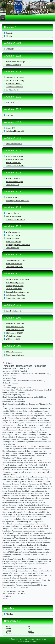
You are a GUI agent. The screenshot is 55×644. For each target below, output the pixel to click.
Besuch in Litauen (12, 238)
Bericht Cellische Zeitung (15, 80)
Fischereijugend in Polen (15, 286)
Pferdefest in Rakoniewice (15, 220)
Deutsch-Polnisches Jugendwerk (17, 292)
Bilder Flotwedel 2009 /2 (15, 330)
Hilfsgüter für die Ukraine (15, 77)
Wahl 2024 (10, 49)
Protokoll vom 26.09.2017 (15, 166)
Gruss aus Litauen (12, 248)
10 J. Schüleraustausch (14, 216)
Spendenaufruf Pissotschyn (16, 62)
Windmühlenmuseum (14, 336)
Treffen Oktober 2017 (14, 163)
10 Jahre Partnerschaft (14, 352)
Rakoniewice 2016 (13, 185)
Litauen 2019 (11, 128)
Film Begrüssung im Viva (15, 283)
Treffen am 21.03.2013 (14, 232)
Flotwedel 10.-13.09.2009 (15, 324)
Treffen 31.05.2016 (13, 178)
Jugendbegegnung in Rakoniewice (18, 245)
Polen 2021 (10, 103)
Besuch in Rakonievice (14, 311)
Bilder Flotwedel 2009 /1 (15, 327)
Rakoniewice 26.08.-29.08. (16, 298)
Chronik (9, 36)
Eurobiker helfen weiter (14, 87)
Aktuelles (9, 614)
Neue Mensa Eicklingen (14, 182)
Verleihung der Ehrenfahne (15, 295)
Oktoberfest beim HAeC (15, 267)
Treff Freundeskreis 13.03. (16, 261)
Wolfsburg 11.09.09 (13, 339)
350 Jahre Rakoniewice (14, 264)
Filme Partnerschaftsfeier (15, 355)
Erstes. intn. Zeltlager (14, 242)
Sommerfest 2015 (12, 197)
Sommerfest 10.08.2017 (14, 159)
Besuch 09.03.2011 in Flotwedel (17, 279)
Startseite (9, 33)
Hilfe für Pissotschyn (13, 65)
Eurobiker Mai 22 (12, 90)
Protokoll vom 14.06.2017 (15, 156)
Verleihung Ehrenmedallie (15, 131)
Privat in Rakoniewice (14, 213)
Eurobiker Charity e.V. (14, 84)
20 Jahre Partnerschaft (14, 144)
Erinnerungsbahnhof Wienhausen (18, 201)
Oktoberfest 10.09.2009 (14, 333)
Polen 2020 (10, 115)
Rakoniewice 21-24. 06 (14, 235)
